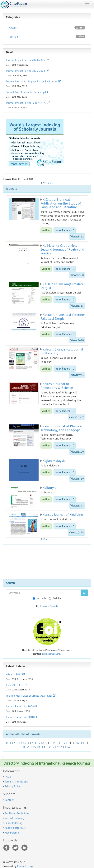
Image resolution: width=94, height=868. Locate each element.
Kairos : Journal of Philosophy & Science (57, 386)
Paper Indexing (14, 823)
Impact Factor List (15, 828)
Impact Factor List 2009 (22, 706)
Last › (50, 183)
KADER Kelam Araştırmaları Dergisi (62, 286)
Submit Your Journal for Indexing (27, 92)
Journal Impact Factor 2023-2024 (27, 71)
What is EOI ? (16, 674)
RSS (25, 848)
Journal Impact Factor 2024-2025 (27, 60)
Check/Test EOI (16, 685)
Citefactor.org (25, 866)
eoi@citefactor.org (51, 654)
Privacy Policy (13, 786)
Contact (9, 800)
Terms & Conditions (16, 782)
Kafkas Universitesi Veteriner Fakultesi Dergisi (63, 317)
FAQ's (8, 777)
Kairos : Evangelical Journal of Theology (62, 351)
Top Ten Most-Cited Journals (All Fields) (31, 696)
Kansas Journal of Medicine (63, 515)
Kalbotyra (50, 488)
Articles (47, 28)
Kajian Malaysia (54, 461)
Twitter (16, 848)
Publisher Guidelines (17, 813)
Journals (47, 36)
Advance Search (49, 606)
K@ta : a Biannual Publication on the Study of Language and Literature (61, 203)
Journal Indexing (14, 818)
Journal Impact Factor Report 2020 (28, 103)
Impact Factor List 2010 (22, 717)
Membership (12, 833)
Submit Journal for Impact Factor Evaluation (33, 81)
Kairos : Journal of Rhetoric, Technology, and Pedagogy (62, 428)
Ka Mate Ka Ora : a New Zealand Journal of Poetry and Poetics (62, 249)
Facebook (7, 848)
